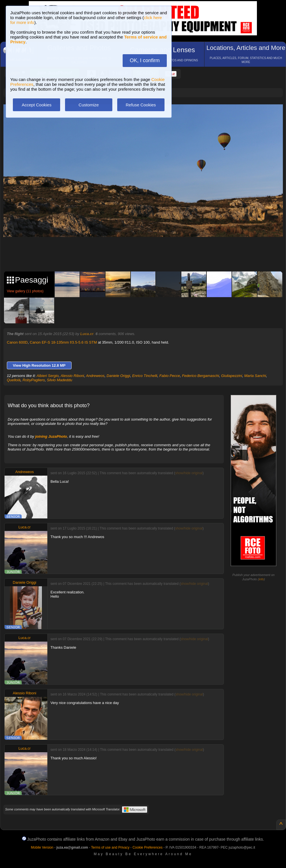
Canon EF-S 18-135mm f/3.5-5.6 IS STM (63, 342)
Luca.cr (87, 334)
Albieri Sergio (47, 376)
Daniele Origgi (118, 376)
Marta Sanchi (255, 376)
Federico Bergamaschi (200, 376)
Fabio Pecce (170, 376)
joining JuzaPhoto (51, 436)
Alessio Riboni (72, 376)
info (261, 579)
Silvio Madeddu (59, 380)
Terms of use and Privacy (110, 847)
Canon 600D (17, 342)
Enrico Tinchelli (145, 376)
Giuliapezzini (232, 376)
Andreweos (95, 376)
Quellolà (14, 380)
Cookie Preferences (148, 847)
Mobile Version (42, 847)
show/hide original (189, 473)
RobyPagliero (34, 380)
